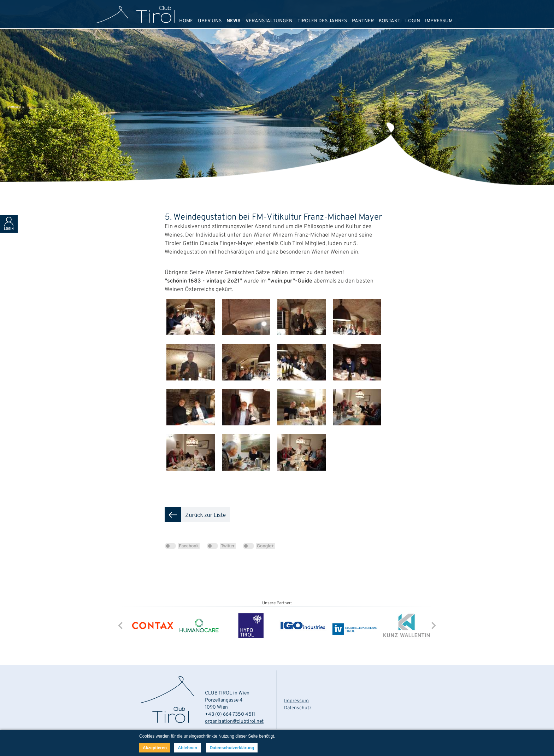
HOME (186, 21)
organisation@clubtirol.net (234, 722)
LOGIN (413, 21)
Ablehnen (187, 748)
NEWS (234, 21)
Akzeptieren (155, 748)
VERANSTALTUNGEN (269, 21)
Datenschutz (298, 708)
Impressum (296, 701)
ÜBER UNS (210, 21)
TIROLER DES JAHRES (322, 21)
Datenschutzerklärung (232, 748)
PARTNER (363, 21)
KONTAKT (390, 21)
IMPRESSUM (439, 21)
